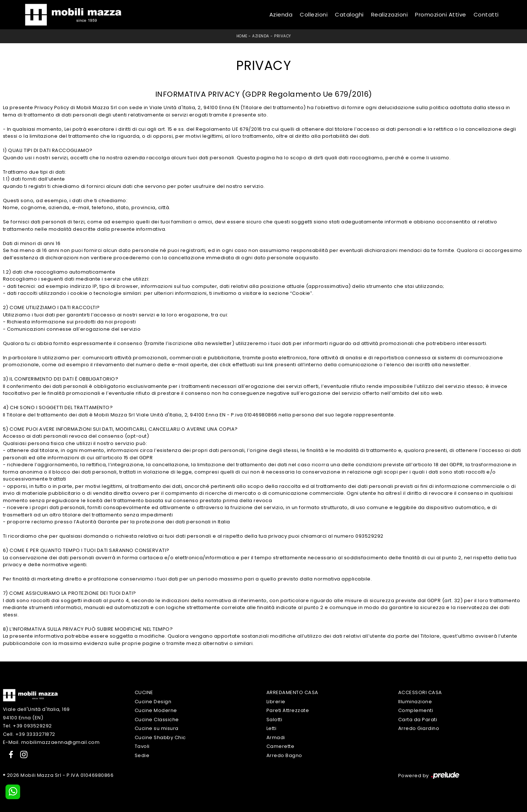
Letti (272, 728)
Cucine (144, 692)
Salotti (274, 720)
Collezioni (314, 14)
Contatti (486, 14)
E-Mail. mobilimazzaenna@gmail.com (51, 742)
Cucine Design (153, 702)
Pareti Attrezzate (288, 710)
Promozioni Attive (441, 14)
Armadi (276, 737)
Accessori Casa (420, 692)
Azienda (281, 14)
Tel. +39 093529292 (27, 726)
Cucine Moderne (156, 710)
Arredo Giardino (419, 728)
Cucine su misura (157, 728)
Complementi (416, 710)
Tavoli (142, 746)
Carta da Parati (418, 720)
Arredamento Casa (292, 692)
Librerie (276, 702)
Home (242, 36)
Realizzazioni (390, 14)
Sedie (142, 755)
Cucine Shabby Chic (160, 737)
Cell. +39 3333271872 (29, 734)
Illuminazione (415, 702)
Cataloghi (349, 14)
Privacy (283, 36)
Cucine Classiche (157, 720)
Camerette (281, 746)
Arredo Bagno (284, 755)
